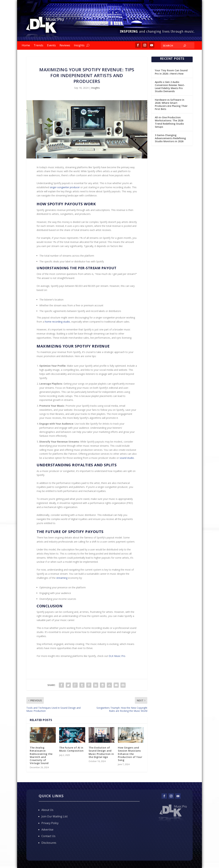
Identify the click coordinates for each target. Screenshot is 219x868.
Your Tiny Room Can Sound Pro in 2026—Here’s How (171, 72)
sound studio (127, 458)
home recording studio (57, 322)
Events (51, 46)
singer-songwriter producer (65, 187)
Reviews (65, 46)
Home (26, 46)
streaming (62, 578)
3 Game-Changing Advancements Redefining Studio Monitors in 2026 (170, 138)
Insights (79, 46)
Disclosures (49, 843)
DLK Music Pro (117, 656)
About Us (47, 810)
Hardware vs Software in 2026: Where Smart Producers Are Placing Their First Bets (171, 104)
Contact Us (48, 836)
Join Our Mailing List (54, 816)
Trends (38, 46)
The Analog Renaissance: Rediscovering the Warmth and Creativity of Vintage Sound (41, 755)
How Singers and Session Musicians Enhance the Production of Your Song (130, 754)
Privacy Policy (50, 823)
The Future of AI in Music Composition (71, 749)
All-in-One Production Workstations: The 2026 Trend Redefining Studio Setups (169, 122)
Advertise (47, 830)
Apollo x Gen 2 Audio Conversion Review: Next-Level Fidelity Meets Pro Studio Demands (170, 87)
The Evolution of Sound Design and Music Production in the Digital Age (101, 752)
